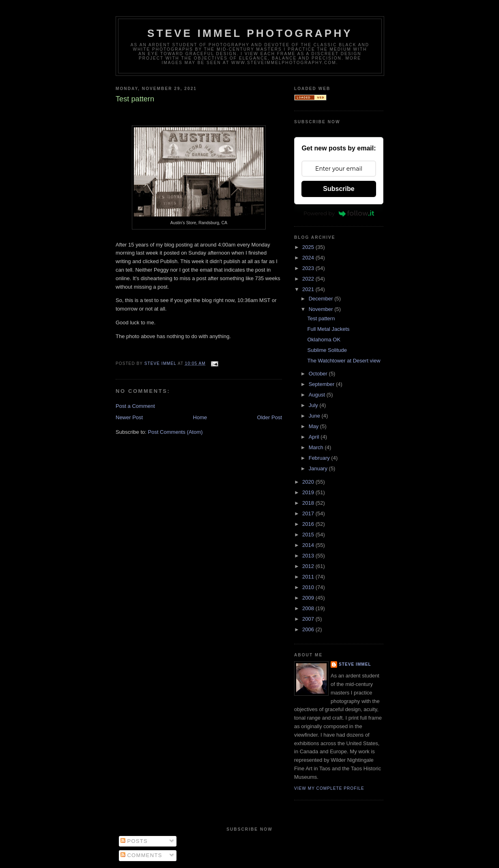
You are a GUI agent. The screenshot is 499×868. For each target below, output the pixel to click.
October (319, 374)
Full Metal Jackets (328, 329)
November (322, 309)
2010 (309, 587)
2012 (309, 566)
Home (200, 417)
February (320, 458)
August (318, 395)
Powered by (339, 213)
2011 (309, 577)
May (314, 426)
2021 (309, 289)
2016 (309, 524)
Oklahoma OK (324, 340)
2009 (309, 598)
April (315, 437)
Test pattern (321, 318)
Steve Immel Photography (250, 33)
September (322, 384)
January (319, 468)
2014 (309, 545)
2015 (309, 535)
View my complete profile (329, 788)
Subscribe (339, 189)
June (315, 416)
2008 (309, 608)
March (317, 447)
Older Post (270, 417)
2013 (309, 556)
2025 (309, 247)
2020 (309, 482)
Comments (141, 855)
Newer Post (129, 417)
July (314, 405)
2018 (309, 503)
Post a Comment (135, 406)
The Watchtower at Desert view (344, 361)
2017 (309, 513)
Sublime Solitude (327, 350)
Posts (134, 841)
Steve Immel (355, 664)
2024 (309, 258)
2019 (309, 492)
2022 (309, 279)
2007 (309, 619)
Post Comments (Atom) (175, 432)
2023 (309, 268)
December (322, 299)
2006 (309, 629)
